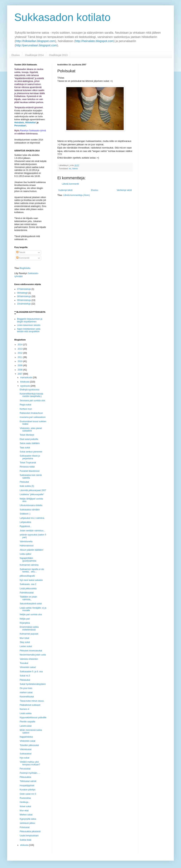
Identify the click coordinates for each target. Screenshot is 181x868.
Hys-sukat (24, 758)
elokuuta (25, 845)
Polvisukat (25, 827)
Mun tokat (24, 638)
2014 (20, 345)
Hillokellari (31, 123)
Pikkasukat (25, 680)
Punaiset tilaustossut (30, 471)
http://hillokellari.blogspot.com (35, 41)
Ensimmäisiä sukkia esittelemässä (29, 628)
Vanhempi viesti (124, 190)
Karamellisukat (27, 697)
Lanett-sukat (26, 726)
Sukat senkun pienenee (31, 452)
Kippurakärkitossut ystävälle (33, 718)
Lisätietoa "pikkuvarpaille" (32, 494)
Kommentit (23, 258)
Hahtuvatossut (27, 546)
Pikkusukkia (25, 777)
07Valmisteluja (24, 289)
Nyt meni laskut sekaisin (31, 580)
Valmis (75, 169)
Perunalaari (20, 126)
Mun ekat (24, 811)
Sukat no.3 (25, 676)
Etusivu (16, 55)
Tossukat (24, 663)
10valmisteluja (24, 304)
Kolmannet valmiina (29, 565)
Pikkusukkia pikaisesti (30, 832)
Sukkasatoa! (26, 754)
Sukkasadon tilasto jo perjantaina (30, 457)
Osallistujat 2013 (58, 55)
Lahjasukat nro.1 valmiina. (32, 518)
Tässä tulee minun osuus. (32, 701)
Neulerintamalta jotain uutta (33, 655)
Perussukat (25, 769)
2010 (20, 361)
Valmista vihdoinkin (29, 659)
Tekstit (21, 252)
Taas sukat (25, 448)
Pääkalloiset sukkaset (30, 705)
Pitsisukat (24, 482)
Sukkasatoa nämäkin (30, 510)
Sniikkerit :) (25, 514)
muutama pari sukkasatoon (33, 417)
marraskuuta (27, 377)
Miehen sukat (26, 815)
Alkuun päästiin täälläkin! (32, 550)
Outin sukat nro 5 (28, 794)
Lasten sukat (26, 646)
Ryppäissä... (26, 526)
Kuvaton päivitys (28, 790)
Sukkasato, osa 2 (28, 584)
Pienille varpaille (28, 722)
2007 (20, 374)
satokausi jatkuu (27, 823)
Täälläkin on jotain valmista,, (28, 598)
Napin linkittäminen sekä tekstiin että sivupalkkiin (29, 330)
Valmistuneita (26, 542)
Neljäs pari (25, 619)
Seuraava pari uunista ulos (32, 401)
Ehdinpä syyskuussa (29, 390)
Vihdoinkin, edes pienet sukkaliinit (31, 430)
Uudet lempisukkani (29, 836)
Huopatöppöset (27, 786)
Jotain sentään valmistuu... (32, 531)
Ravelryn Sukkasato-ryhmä (33, 131)
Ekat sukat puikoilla (29, 439)
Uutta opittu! (26, 554)
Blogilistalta (25, 268)
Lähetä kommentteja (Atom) (76, 195)
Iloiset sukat (25, 806)
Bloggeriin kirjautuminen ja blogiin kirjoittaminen (30, 320)
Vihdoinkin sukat (28, 741)
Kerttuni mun (26, 409)
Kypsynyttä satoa (28, 819)
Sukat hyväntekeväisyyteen (33, 684)
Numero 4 (24, 709)
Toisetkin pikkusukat (29, 745)
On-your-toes (26, 688)
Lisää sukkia (26, 713)
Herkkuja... (25, 802)
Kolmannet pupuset (29, 634)
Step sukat (25, 642)
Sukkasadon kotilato (62, 17)
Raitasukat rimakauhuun (31, 413)
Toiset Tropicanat (28, 463)
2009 (20, 365)
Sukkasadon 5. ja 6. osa (31, 672)
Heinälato (19, 123)
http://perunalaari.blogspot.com (36, 45)
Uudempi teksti (65, 190)
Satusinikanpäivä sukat (31, 604)
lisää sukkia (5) (27, 486)
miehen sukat (26, 693)
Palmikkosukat (27, 593)
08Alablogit (22, 293)
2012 (20, 353)
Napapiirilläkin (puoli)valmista (28, 559)
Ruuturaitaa (25, 798)
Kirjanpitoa (25, 623)
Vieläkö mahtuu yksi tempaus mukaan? (30, 763)
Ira (70, 169)
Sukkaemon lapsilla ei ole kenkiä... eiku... (32, 570)
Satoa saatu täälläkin (30, 443)
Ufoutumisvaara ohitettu (31, 505)
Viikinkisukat (26, 749)
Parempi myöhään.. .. (30, 773)
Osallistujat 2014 (34, 55)
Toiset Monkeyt (27, 435)
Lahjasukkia (25, 522)
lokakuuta (25, 382)
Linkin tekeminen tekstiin (29, 325)
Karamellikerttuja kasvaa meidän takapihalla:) (31, 395)
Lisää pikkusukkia (28, 589)
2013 (20, 349)
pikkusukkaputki (27, 576)
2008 (20, 370)
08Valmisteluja (24, 296)
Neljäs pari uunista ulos (31, 615)
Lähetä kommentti (70, 184)
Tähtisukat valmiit (28, 781)
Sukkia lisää (25, 840)
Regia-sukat (25, 405)
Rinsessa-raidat (27, 467)
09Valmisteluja (24, 300)
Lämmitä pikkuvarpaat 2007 (33, 490)
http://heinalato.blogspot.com (95, 41)
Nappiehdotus (26, 737)
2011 (20, 357)
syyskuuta (25, 386)
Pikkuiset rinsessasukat (31, 651)
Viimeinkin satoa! (28, 667)
